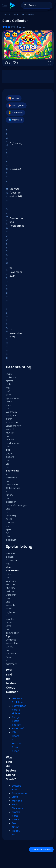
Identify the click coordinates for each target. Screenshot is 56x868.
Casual (15, 14)
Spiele (5, 14)
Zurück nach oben (41, 850)
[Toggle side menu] (4, 5)
